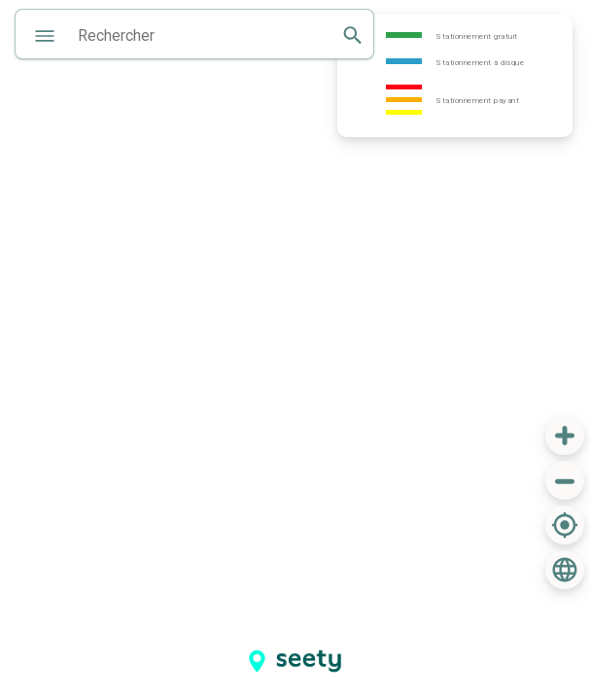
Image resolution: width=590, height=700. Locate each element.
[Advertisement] (414, 638)
